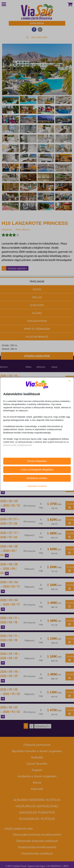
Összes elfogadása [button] (37, 461)
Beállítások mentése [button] (37, 478)
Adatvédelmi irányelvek (37, 486)
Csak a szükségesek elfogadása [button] (37, 470)
